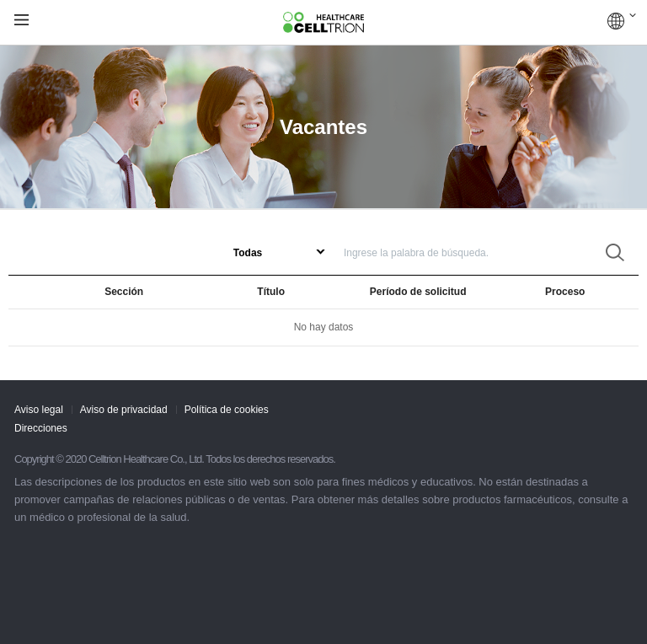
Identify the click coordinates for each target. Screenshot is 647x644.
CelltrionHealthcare (323, 23)
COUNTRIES (622, 21)
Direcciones (41, 428)
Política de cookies (227, 410)
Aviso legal (39, 410)
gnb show (21, 21)
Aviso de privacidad (124, 410)
